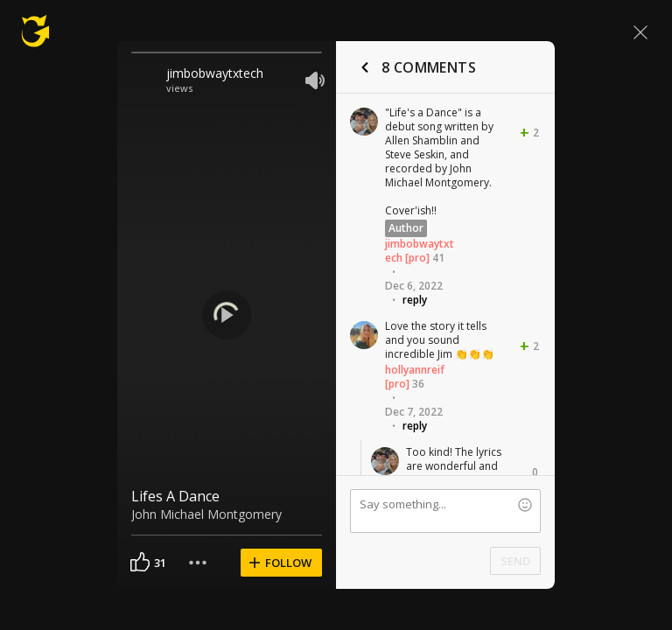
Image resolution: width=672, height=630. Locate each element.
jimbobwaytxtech (215, 73)
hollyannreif (415, 370)
